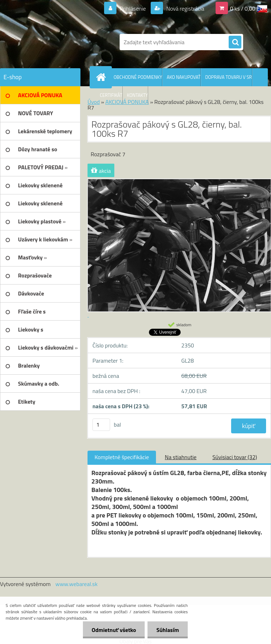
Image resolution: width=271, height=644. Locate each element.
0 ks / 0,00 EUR (248, 8)
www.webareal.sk (77, 584)
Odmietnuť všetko (114, 630)
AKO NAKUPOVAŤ (183, 77)
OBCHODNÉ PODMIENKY (138, 77)
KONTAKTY (138, 95)
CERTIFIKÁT (111, 95)
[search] (235, 42)
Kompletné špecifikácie (122, 457)
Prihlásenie (133, 8)
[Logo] (49, 42)
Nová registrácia (185, 8)
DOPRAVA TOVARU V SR (228, 77)
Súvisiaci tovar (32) (235, 457)
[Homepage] (102, 77)
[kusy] (101, 425)
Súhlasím (168, 630)
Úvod (94, 102)
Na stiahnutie (181, 457)
